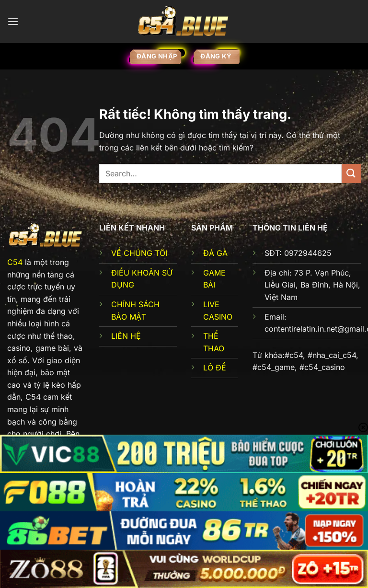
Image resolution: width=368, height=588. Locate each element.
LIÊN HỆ (126, 336)
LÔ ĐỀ (215, 368)
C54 (15, 262)
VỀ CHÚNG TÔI (139, 253)
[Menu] (13, 21)
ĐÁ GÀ (215, 253)
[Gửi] (351, 173)
